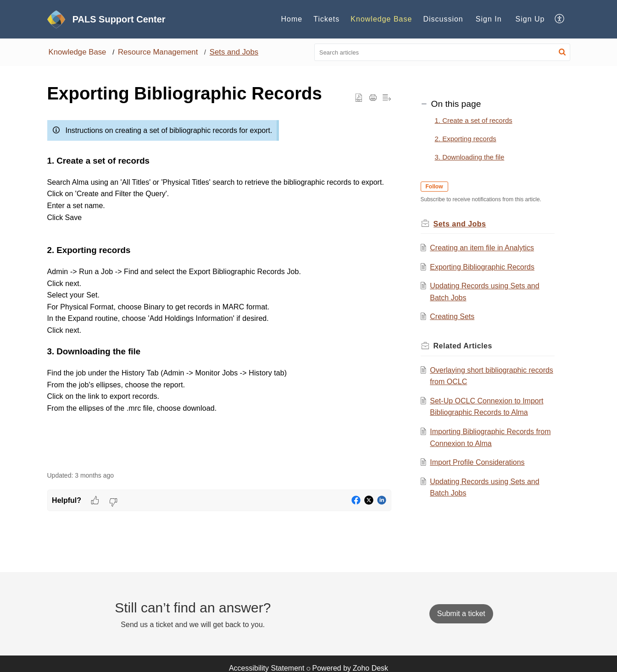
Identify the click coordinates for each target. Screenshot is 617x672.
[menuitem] (489, 19)
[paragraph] (219, 288)
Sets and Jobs (234, 52)
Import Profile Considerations (477, 462)
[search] (442, 52)
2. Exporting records (466, 139)
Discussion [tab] (443, 19)
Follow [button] (434, 187)
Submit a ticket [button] (461, 614)
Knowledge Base (78, 52)
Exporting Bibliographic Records (482, 267)
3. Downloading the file (470, 157)
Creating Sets (452, 317)
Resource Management (158, 52)
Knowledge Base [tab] (381, 19)
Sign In (489, 19)
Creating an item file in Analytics (482, 248)
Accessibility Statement (267, 668)
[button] (560, 19)
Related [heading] (463, 346)
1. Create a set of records (474, 120)
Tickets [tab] (326, 19)
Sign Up (530, 19)
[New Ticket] (461, 614)
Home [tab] (292, 19)
